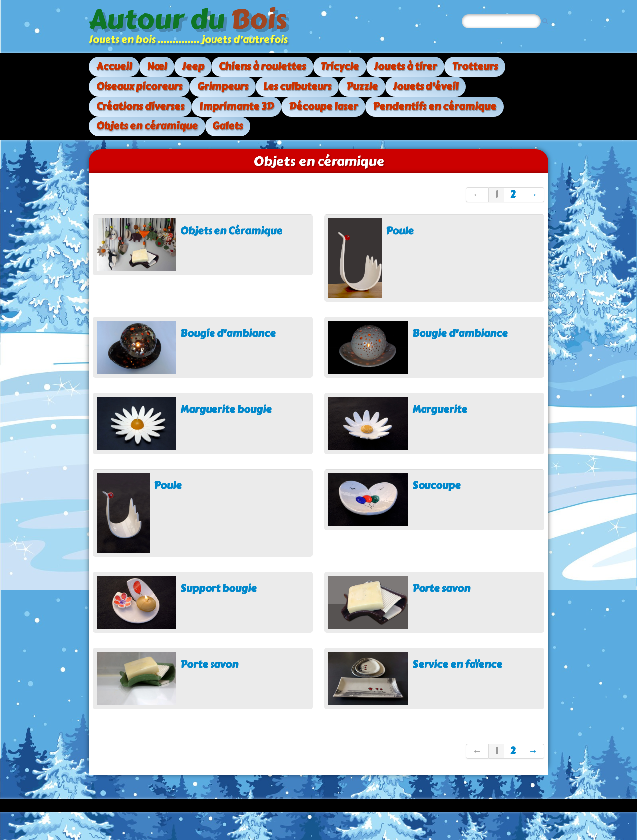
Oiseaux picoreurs (139, 86)
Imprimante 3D (236, 106)
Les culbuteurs (297, 86)
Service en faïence (457, 664)
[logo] (192, 26)
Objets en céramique (147, 126)
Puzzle (362, 86)
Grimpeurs (223, 86)
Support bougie (218, 588)
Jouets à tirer (405, 66)
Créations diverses (140, 106)
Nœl (157, 66)
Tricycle (340, 66)
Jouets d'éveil (425, 86)
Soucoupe (436, 486)
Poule (400, 231)
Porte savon (441, 588)
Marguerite (440, 410)
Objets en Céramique (231, 231)
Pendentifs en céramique (434, 106)
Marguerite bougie (226, 410)
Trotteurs (475, 66)
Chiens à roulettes (262, 66)
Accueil (114, 66)
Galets (228, 126)
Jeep (193, 66)
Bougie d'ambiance (228, 333)
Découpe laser (323, 106)
